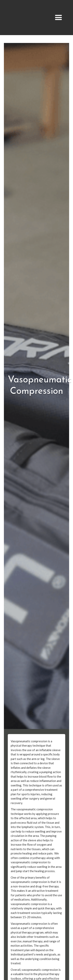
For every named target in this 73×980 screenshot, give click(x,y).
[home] (28, 18)
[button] (58, 18)
